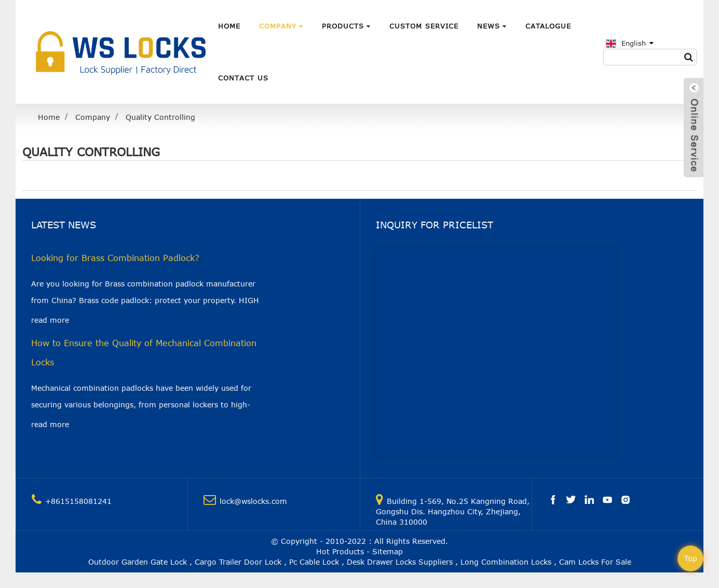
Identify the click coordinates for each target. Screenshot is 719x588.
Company (281, 26)
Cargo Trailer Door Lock (238, 562)
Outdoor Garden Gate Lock (138, 562)
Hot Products (340, 551)
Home (229, 26)
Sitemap (388, 551)
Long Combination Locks (506, 562)
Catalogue (548, 26)
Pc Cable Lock (314, 562)
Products (346, 26)
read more (50, 320)
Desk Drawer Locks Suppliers (400, 562)
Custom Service (424, 26)
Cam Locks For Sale (595, 562)
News (492, 26)
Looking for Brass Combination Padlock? (115, 258)
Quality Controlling (160, 117)
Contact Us (243, 78)
